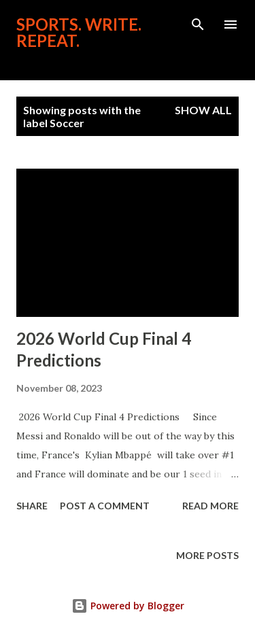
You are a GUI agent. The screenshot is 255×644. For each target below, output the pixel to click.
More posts (207, 555)
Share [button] (32, 506)
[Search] (198, 24)
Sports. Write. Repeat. (79, 32)
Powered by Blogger (128, 606)
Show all (203, 110)
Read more (210, 506)
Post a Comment (105, 506)
